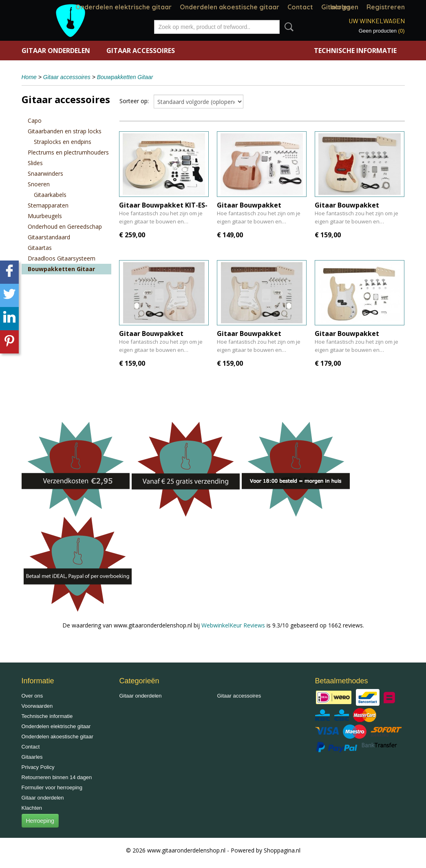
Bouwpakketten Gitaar (125, 77)
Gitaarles (32, 757)
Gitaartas (40, 248)
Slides (35, 163)
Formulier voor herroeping (52, 787)
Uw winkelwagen (377, 21)
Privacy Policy (38, 767)
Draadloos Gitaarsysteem (62, 258)
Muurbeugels (45, 216)
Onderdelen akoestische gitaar (230, 7)
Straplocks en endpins (63, 142)
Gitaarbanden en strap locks (65, 131)
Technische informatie (355, 51)
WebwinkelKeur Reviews (233, 625)
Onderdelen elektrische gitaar (124, 7)
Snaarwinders (45, 173)
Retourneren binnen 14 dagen (57, 777)
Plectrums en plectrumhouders (68, 152)
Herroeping (40, 821)
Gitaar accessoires (141, 51)
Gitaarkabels (50, 195)
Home (29, 77)
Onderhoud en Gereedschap (65, 226)
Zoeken (287, 27)
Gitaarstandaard (49, 237)
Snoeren (39, 184)
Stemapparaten (48, 205)
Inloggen (344, 7)
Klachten (32, 808)
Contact (300, 7)
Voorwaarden (37, 706)
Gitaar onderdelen (56, 51)
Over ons (32, 696)
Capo (35, 120)
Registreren (386, 7)
